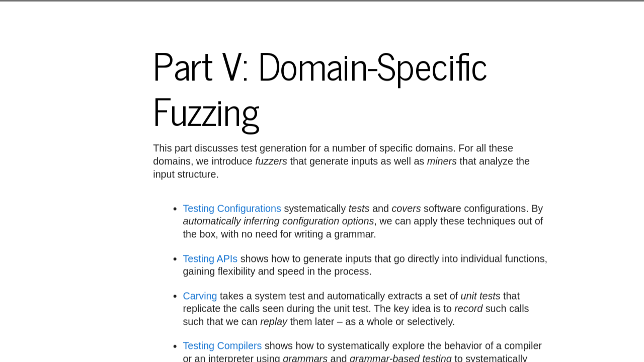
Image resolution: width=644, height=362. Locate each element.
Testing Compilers (223, 346)
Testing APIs (211, 258)
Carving (200, 296)
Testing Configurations (232, 209)
